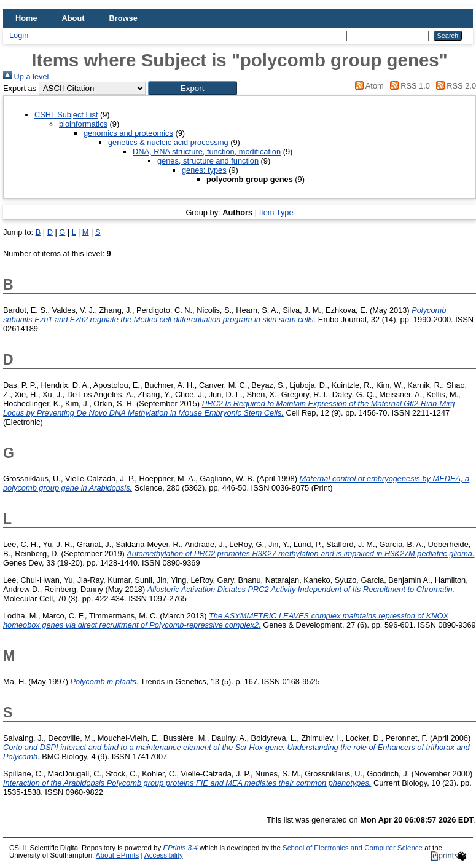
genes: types (204, 170)
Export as (20, 88)
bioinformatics (83, 124)
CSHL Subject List (66, 115)
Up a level (26, 77)
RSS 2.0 (454, 86)
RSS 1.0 (408, 86)
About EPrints (117, 855)
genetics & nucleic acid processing (168, 142)
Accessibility (164, 855)
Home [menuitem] (26, 18)
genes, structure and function (208, 161)
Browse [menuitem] (123, 18)
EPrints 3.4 (180, 848)
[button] (193, 88)
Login (19, 35)
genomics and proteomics (128, 133)
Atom (368, 86)
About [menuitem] (73, 18)
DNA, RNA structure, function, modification (207, 152)
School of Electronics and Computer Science (353, 848)
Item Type (276, 212)
